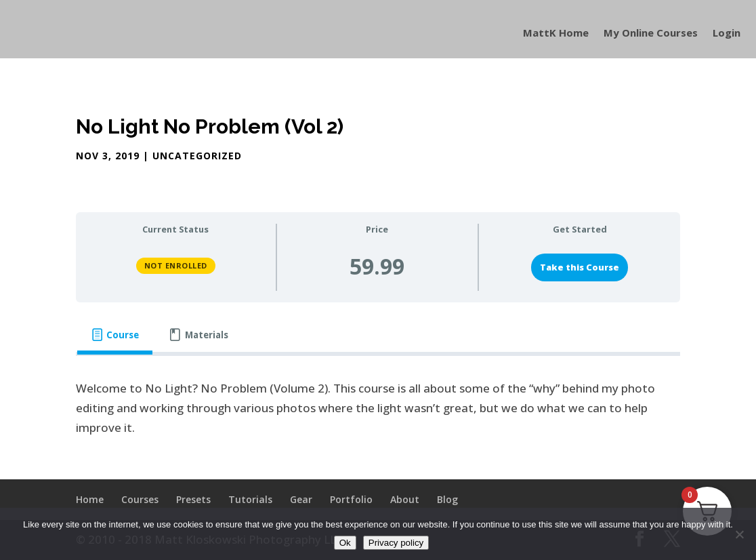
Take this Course (580, 267)
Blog (447, 499)
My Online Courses (651, 34)
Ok (345, 543)
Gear (301, 499)
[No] (739, 534)
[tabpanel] (378, 408)
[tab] (115, 335)
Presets (193, 499)
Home (90, 499)
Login (727, 34)
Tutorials (250, 499)
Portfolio (351, 499)
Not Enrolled (176, 265)
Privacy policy (396, 543)
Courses (140, 499)
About (405, 499)
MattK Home (556, 34)
